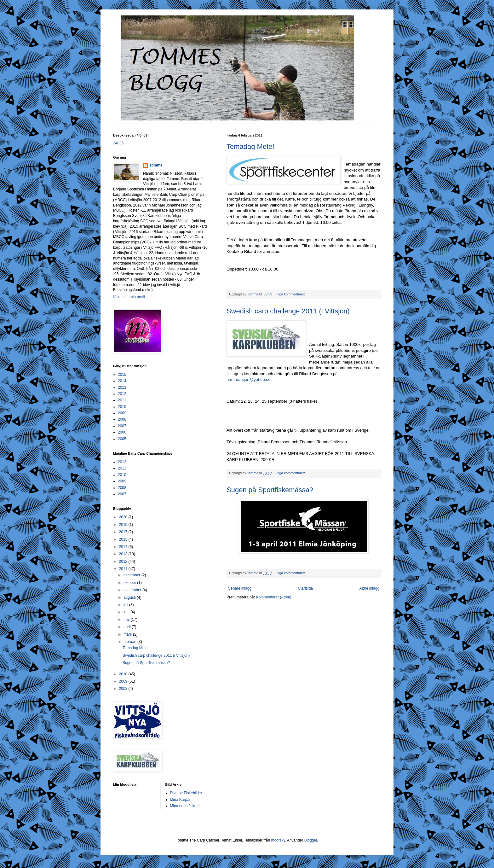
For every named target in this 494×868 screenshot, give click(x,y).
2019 (124, 525)
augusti (130, 597)
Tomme (156, 165)
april (128, 627)
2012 (122, 394)
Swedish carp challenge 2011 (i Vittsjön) (288, 311)
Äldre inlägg (369, 588)
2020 (124, 517)
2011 (122, 400)
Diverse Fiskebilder (186, 793)
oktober (130, 583)
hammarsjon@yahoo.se (248, 379)
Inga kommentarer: (291, 294)
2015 (122, 375)
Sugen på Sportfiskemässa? (270, 490)
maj (127, 620)
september (133, 590)
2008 (122, 419)
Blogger (311, 840)
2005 (122, 439)
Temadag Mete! (250, 146)
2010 (122, 407)
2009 (122, 413)
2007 (122, 426)
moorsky (278, 840)
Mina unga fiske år (186, 806)
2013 (122, 387)
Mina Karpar (180, 800)
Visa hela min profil (129, 297)
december (132, 575)
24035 (118, 143)
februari (130, 642)
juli (126, 605)
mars (128, 634)
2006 (122, 432)
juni (127, 612)
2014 (122, 381)
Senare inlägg (240, 588)
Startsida (305, 588)
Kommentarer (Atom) (273, 597)
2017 (124, 532)
